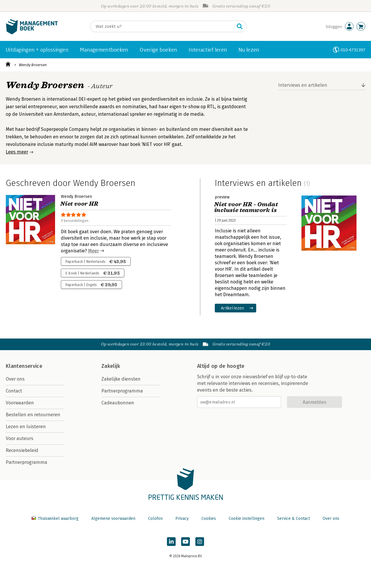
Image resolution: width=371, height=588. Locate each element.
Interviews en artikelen (303, 85)
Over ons (15, 379)
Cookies (209, 519)
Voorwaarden (20, 403)
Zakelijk (111, 366)
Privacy (182, 519)
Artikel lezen (233, 308)
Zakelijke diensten (121, 379)
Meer (93, 251)
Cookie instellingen (247, 519)
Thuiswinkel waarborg (56, 519)
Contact (14, 391)
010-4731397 (353, 50)
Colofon (155, 519)
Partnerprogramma (27, 462)
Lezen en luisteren (26, 427)
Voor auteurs (20, 438)
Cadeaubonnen (118, 403)
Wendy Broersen (33, 65)
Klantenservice (24, 366)
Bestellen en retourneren (33, 415)
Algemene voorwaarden (113, 519)
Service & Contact (293, 519)
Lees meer (17, 152)
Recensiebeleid (22, 450)
